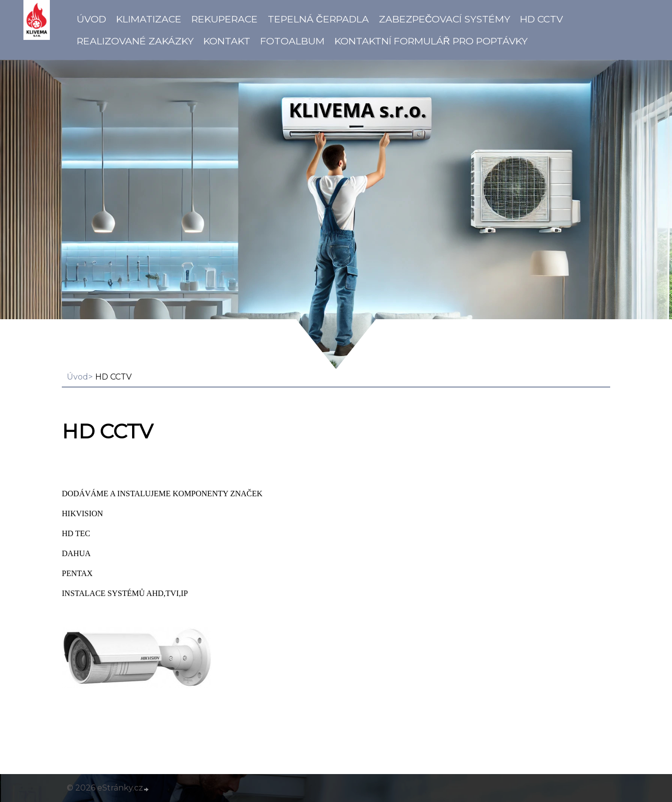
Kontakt (227, 41)
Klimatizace (149, 19)
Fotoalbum (292, 41)
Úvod (91, 19)
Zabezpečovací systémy (445, 19)
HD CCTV (541, 19)
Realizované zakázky (135, 41)
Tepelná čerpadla (318, 19)
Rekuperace (225, 19)
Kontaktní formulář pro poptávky (431, 41)
